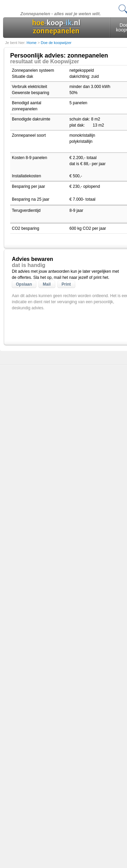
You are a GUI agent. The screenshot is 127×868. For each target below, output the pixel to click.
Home (32, 43)
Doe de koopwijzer (56, 43)
